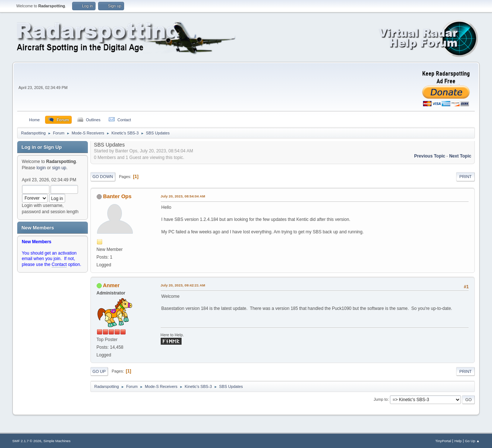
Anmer (111, 285)
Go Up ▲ (472, 441)
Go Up (99, 371)
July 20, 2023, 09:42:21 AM (183, 285)
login (41, 168)
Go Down (103, 177)
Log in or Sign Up (42, 147)
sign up (59, 168)
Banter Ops (118, 196)
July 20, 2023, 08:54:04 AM (183, 196)
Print (466, 177)
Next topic (460, 156)
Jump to (381, 399)
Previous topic (430, 156)
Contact (59, 264)
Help (458, 441)
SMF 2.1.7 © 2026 (27, 441)
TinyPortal (443, 441)
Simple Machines (57, 441)
